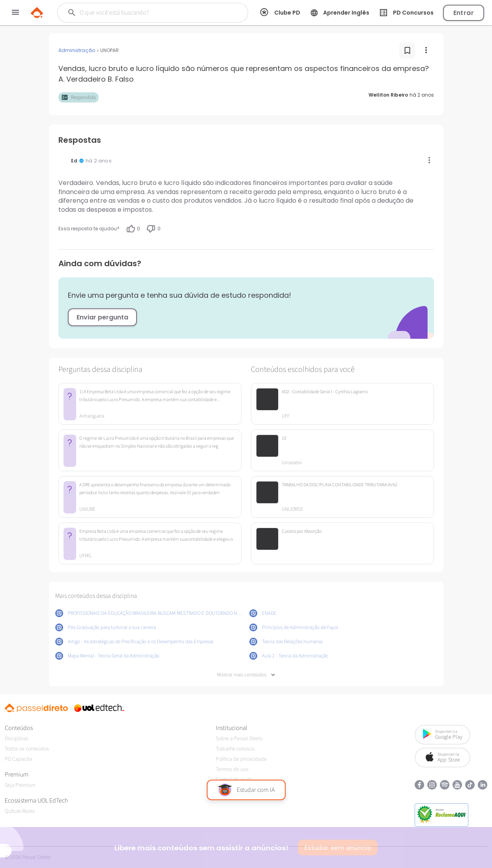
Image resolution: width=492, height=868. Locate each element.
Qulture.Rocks (20, 811)
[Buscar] (147, 13)
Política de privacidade (241, 759)
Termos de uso (232, 769)
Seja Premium (20, 785)
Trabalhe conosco (235, 749)
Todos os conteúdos (27, 749)
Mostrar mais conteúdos (246, 675)
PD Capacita (18, 759)
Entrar (464, 13)
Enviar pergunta (102, 317)
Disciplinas (17, 739)
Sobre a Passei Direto (239, 739)
